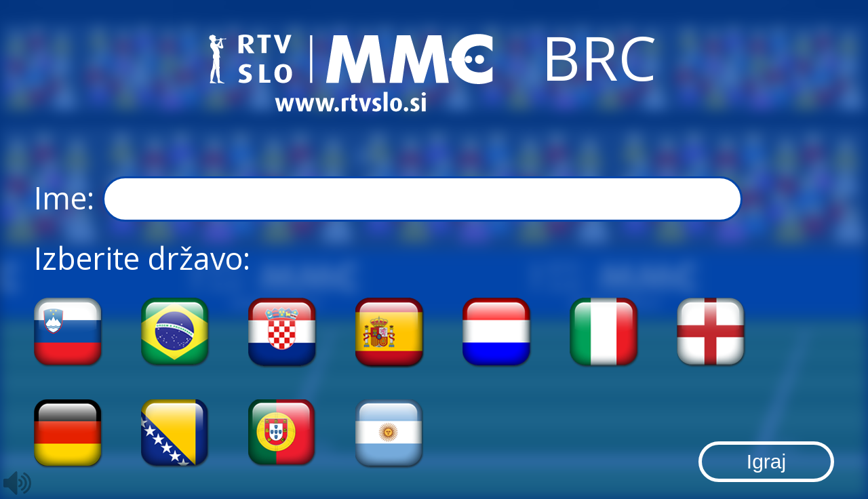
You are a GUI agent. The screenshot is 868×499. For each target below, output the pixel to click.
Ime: (388, 199)
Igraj (766, 461)
